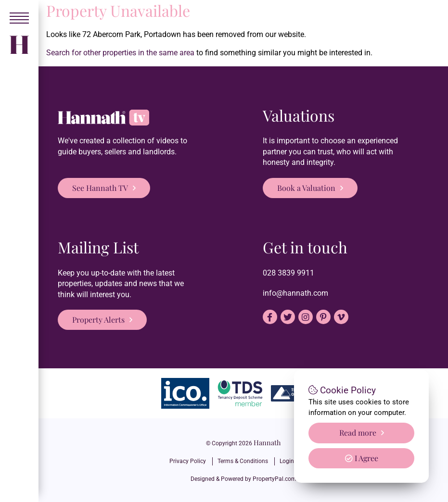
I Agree (362, 458)
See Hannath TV (100, 188)
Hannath (267, 442)
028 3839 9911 (288, 273)
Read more (358, 433)
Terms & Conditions (243, 461)
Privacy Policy (188, 461)
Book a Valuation (306, 188)
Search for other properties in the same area (120, 53)
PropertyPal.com (275, 479)
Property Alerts (98, 320)
